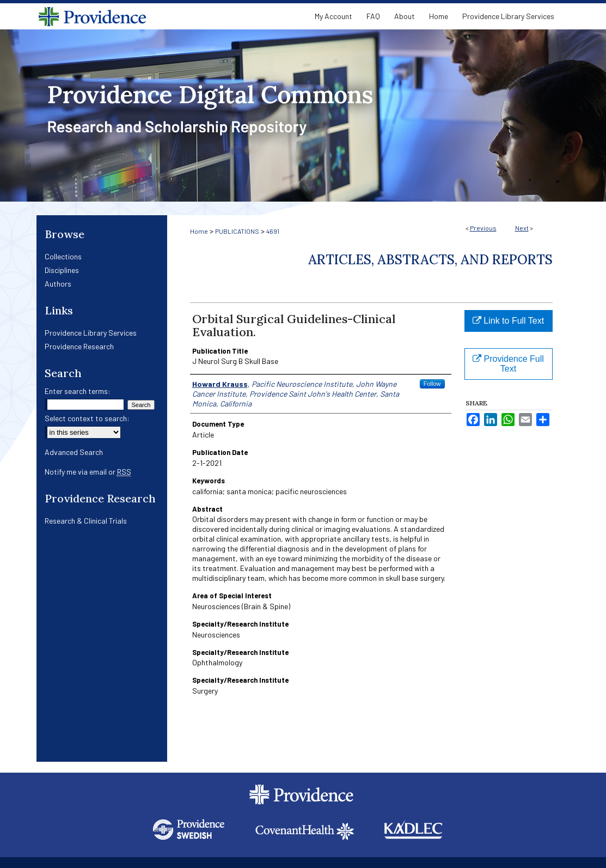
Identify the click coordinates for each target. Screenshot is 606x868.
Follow (432, 384)
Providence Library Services (91, 333)
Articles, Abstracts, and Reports (430, 260)
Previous (483, 228)
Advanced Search (74, 452)
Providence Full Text (508, 364)
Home (199, 231)
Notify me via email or (88, 472)
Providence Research (79, 346)
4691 (273, 231)
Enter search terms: (78, 391)
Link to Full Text (508, 321)
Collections (63, 256)
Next (522, 228)
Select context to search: (87, 418)
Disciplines (62, 270)
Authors (58, 284)
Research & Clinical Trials (86, 521)
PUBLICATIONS (237, 231)
